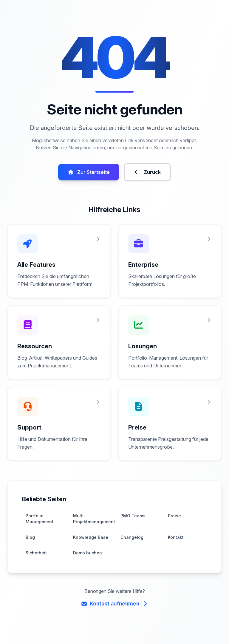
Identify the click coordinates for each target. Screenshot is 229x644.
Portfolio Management (39, 526)
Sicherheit (36, 560)
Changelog (131, 544)
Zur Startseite (89, 179)
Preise (174, 523)
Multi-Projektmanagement (93, 526)
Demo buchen (87, 560)
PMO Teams (133, 523)
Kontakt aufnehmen (114, 611)
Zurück (147, 179)
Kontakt (175, 544)
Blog (30, 544)
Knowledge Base (90, 544)
